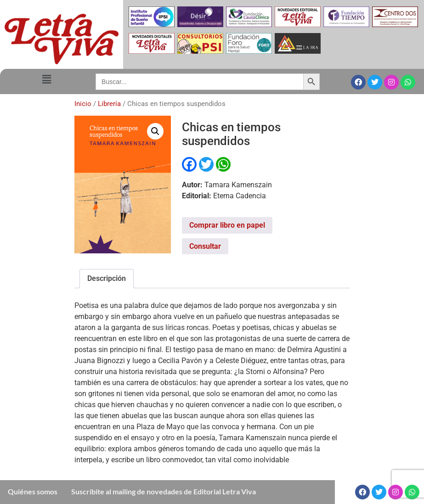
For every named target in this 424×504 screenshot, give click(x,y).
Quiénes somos (33, 491)
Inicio (83, 104)
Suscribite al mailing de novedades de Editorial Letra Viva (164, 491)
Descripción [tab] (107, 278)
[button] (46, 80)
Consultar (205, 246)
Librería (109, 104)
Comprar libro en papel (227, 225)
